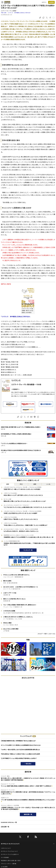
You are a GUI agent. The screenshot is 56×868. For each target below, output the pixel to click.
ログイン (44, 2)
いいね (48, 484)
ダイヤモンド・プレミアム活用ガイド (10, 854)
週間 (35, 484)
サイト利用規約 (5, 858)
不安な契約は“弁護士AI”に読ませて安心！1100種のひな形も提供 (20, 754)
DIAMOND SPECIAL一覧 (9, 822)
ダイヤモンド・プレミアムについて (9, 851)
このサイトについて (6, 848)
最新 (8, 484)
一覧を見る (28, 764)
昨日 (21, 484)
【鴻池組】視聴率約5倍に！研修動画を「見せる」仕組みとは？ (18, 741)
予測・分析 (4, 13)
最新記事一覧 (28, 814)
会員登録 (51, 2)
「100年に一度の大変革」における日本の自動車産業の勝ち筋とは (20, 750)
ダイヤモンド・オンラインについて (10, 844)
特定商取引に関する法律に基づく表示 (11, 861)
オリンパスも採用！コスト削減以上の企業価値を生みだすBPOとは (21, 745)
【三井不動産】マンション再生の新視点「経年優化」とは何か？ (19, 758)
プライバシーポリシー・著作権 (9, 864)
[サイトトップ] (7, 2)
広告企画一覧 (5, 827)
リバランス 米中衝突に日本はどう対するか (19, 13)
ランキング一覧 (28, 550)
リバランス (16, 381)
